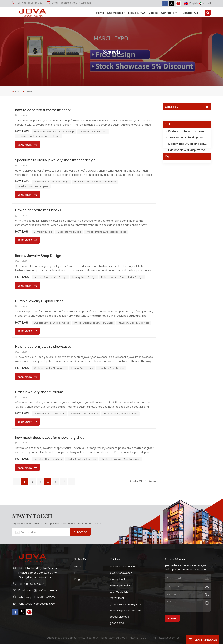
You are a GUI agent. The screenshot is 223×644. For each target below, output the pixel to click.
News (78, 566)
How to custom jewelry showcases (43, 346)
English (191, 3)
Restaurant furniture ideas (185, 132)
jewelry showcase (121, 573)
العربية (205, 3)
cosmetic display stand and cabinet (38, 136)
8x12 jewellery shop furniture (120, 413)
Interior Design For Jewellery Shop (94, 323)
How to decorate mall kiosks (38, 210)
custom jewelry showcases (50, 368)
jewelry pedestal (120, 585)
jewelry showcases (82, 368)
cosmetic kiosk (119, 591)
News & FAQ (137, 13)
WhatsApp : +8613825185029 (37, 603)
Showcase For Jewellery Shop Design (95, 182)
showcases (115, 13)
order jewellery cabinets (82, 459)
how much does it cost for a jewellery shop (50, 437)
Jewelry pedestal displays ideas (187, 138)
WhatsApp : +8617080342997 (37, 597)
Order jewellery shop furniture (39, 392)
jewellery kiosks (43, 232)
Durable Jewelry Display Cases (51, 323)
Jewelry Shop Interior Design (50, 277)
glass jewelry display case (126, 604)
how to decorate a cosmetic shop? (43, 110)
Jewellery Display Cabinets (134, 323)
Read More (25, 145)
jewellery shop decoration (49, 413)
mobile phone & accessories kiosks (106, 232)
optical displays (119, 617)
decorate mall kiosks (69, 232)
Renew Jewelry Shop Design (38, 256)
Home (100, 13)
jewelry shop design (84, 277)
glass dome (117, 623)
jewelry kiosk (118, 579)
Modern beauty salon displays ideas (187, 145)
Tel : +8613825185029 (27, 3)
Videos (153, 13)
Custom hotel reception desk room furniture (187, 157)
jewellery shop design (111, 368)
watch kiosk (117, 598)
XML (123, 638)
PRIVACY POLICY (138, 638)
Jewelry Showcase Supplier (33, 186)
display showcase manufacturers (120, 459)
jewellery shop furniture (84, 413)
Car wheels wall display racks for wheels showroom (187, 151)
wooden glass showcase (125, 610)
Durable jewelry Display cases (39, 301)
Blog (77, 579)
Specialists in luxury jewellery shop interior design (55, 160)
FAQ (77, 573)
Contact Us (190, 13)
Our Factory (169, 13)
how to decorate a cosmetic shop (54, 131)
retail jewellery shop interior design (122, 277)
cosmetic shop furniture (93, 131)
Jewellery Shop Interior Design (51, 182)
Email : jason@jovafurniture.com (69, 3)
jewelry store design (122, 566)
